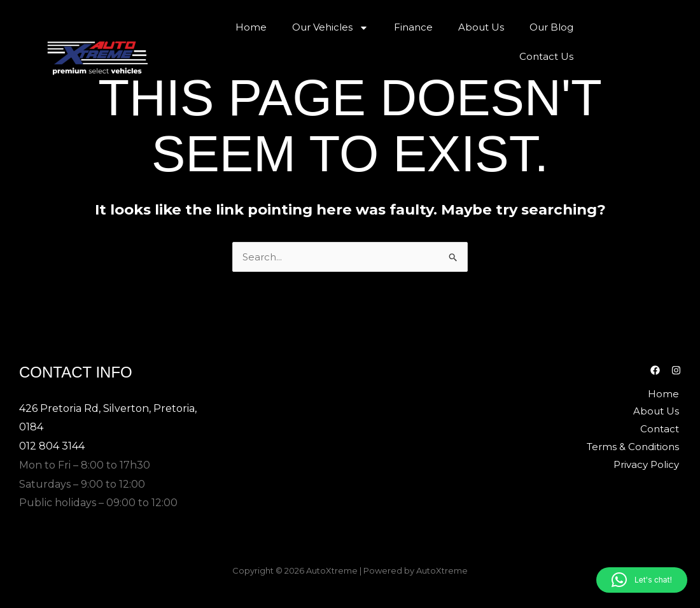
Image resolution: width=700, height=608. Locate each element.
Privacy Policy (648, 464)
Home (251, 27)
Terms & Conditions (635, 446)
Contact (661, 428)
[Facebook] (655, 370)
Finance (413, 27)
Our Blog (551, 27)
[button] (642, 580)
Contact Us (546, 56)
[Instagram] (676, 370)
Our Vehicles (330, 28)
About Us (481, 27)
